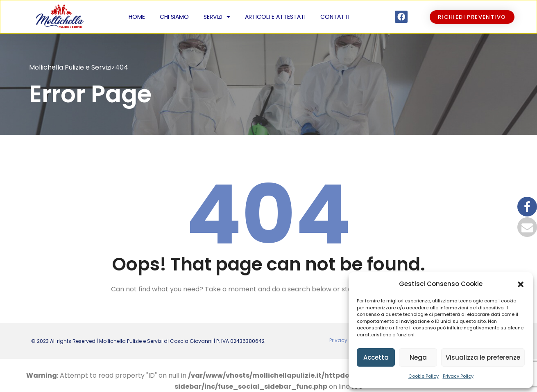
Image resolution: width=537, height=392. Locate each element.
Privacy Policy (458, 376)
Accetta (376, 357)
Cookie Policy (424, 376)
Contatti (335, 17)
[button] (521, 284)
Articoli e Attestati (275, 17)
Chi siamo (174, 17)
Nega (418, 357)
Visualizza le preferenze (483, 357)
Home (137, 17)
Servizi (217, 17)
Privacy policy (347, 340)
